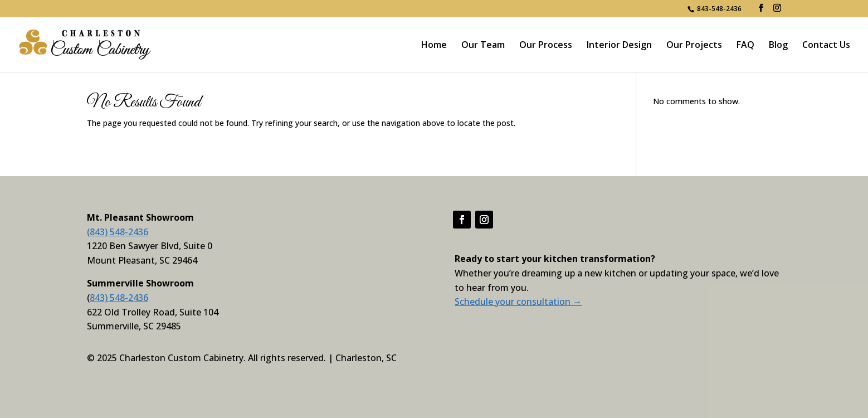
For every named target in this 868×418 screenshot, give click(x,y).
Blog (778, 46)
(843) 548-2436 (118, 232)
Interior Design (619, 46)
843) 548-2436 (119, 298)
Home (434, 46)
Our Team (483, 46)
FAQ (745, 46)
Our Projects (694, 46)
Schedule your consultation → (518, 302)
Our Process (546, 46)
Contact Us (826, 46)
